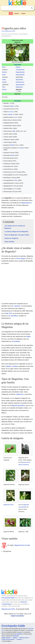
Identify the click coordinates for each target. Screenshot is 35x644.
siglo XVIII (8, 313)
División (4, 72)
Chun (16, 180)
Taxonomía (17, 65)
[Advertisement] (17, 21)
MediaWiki (16, 636)
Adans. (12, 106)
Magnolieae (19, 87)
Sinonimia (17, 101)
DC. (16, 117)
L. (16, 91)
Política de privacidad (8, 639)
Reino (4, 67)
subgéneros (20, 394)
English (23, 13)
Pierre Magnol (21, 259)
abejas (28, 336)
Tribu (4, 87)
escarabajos (16, 341)
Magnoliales (19, 80)
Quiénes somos (24, 638)
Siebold (12, 145)
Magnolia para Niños (8, 609)
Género (4, 89)
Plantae (18, 67)
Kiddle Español (6, 638)
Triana (21, 148)
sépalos (9, 366)
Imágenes (17, 13)
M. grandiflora (13, 316)
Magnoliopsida (20, 75)
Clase (4, 75)
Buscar (32, 8)
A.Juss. (11, 112)
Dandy (13, 155)
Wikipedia (19, 634)
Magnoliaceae (20, 82)
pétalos (16, 366)
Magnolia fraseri (9, 505)
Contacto (19, 639)
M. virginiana (16, 306)
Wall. (14, 131)
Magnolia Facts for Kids (22, 545)
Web (11, 13)
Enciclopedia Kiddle (8, 598)
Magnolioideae (20, 85)
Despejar (28, 8)
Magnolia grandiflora (18, 406)
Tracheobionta (20, 70)
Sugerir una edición (17, 616)
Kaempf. (10, 114)
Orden (4, 80)
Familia (4, 82)
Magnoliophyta (20, 72)
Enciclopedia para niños (8, 31)
